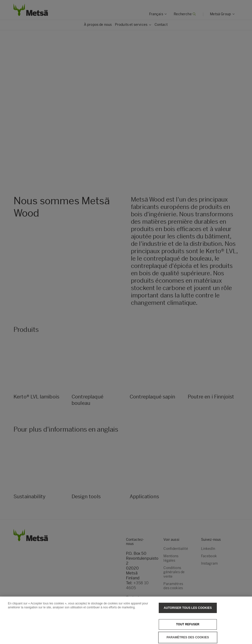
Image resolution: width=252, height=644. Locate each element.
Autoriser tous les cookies (188, 608)
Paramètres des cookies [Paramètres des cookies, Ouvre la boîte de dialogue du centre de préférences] (188, 637)
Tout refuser (188, 624)
